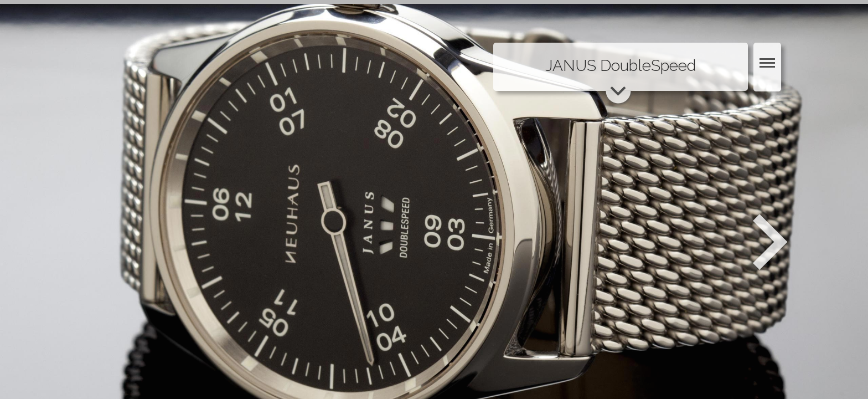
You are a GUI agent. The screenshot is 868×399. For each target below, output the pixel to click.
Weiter (771, 242)
